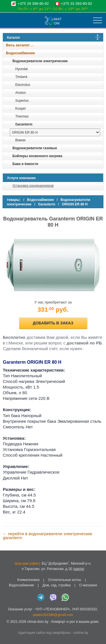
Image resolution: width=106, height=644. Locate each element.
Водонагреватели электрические (40, 61)
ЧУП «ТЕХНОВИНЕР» (53, 609)
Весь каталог (18, 45)
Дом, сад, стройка (57, 585)
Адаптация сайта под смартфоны (44, 633)
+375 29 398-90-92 (33, 4)
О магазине (88, 585)
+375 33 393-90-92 (77, 4)
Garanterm (24, 124)
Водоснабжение (20, 53)
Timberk (21, 77)
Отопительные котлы (65, 580)
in (8, 626)
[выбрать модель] (55, 132)
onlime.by (81, 633)
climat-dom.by (38, 622)
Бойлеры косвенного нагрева (37, 156)
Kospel (20, 109)
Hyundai (21, 69)
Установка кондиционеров (33, 186)
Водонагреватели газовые (35, 148)
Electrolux (23, 85)
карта (79, 569)
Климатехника (28, 580)
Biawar (20, 140)
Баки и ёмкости (25, 164)
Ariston (20, 93)
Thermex (22, 116)
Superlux (22, 101)
